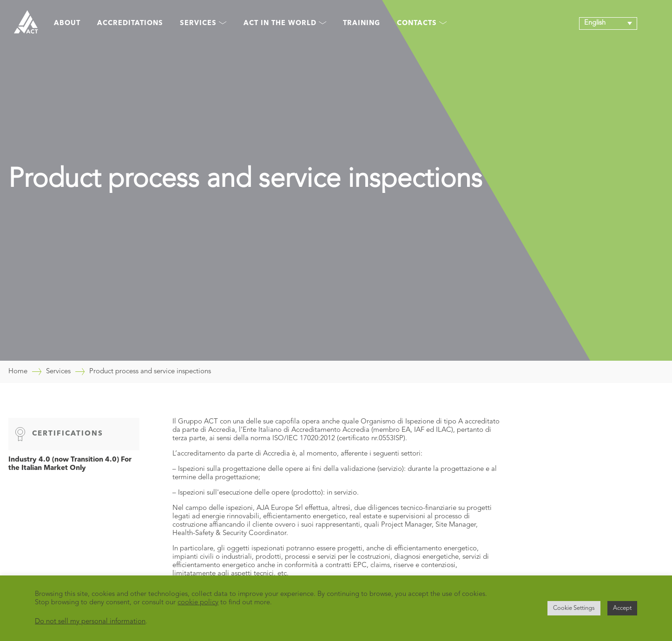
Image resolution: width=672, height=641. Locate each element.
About (67, 23)
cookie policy (198, 603)
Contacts (422, 23)
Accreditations (130, 23)
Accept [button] (622, 608)
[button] (608, 23)
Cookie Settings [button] (574, 608)
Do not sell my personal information (90, 622)
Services (203, 23)
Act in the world (285, 23)
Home (18, 372)
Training (362, 23)
